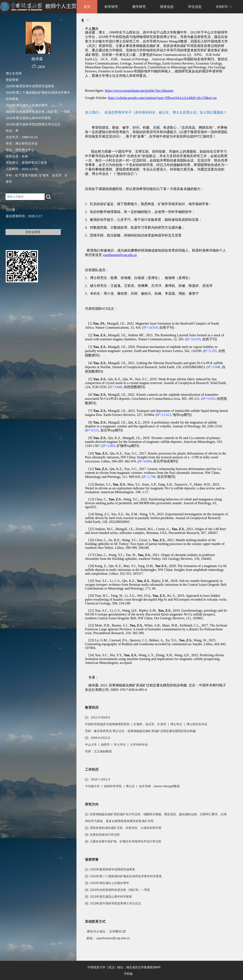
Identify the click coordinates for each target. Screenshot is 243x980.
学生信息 (195, 7)
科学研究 (111, 7)
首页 (87, 7)
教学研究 (139, 7)
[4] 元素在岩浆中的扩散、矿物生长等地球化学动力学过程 (123, 841)
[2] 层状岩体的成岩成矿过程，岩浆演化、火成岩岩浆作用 (123, 828)
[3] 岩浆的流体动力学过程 (102, 835)
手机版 (128, 974)
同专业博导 (33, 232)
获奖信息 (167, 7)
